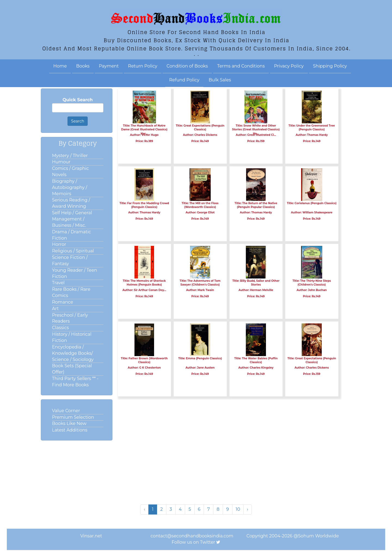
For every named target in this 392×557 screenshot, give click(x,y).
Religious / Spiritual (73, 251)
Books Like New (69, 423)
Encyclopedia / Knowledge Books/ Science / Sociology (73, 353)
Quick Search (78, 100)
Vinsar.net (91, 536)
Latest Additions (70, 430)
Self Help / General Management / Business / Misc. (72, 219)
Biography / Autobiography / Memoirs (70, 187)
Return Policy (143, 66)
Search (78, 121)
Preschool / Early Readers (70, 318)
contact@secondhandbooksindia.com (192, 536)
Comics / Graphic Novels (70, 172)
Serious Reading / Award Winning (71, 203)
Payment (109, 66)
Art (55, 309)
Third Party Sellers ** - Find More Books (75, 382)
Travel (58, 283)
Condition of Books (187, 66)
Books (83, 66)
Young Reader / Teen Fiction (75, 273)
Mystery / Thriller (70, 156)
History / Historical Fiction (72, 337)
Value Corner (66, 411)
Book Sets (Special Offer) (72, 369)
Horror (59, 244)
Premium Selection (73, 417)
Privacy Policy (289, 66)
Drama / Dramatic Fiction (71, 235)
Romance (62, 302)
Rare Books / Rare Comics (71, 292)
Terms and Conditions (241, 66)
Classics (60, 328)
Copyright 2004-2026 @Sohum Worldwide (293, 536)
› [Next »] (248, 509)
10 (238, 509)
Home (60, 66)
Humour (61, 162)
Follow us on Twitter (194, 542)
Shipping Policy (330, 66)
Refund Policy (184, 80)
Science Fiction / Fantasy (70, 261)
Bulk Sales (220, 80)
